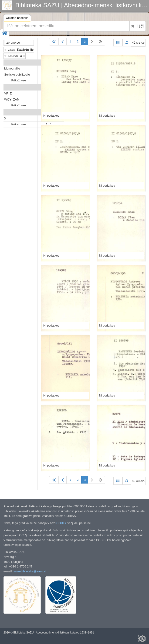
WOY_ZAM (12, 99)
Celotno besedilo (17, 19)
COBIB (61, 523)
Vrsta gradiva (54, 62)
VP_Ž (8, 93)
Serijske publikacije (17, 75)
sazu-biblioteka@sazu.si (30, 571)
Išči (141, 26)
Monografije (12, 68)
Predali (58, 87)
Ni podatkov (51, 116)
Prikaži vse (19, 80)
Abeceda (57, 112)
